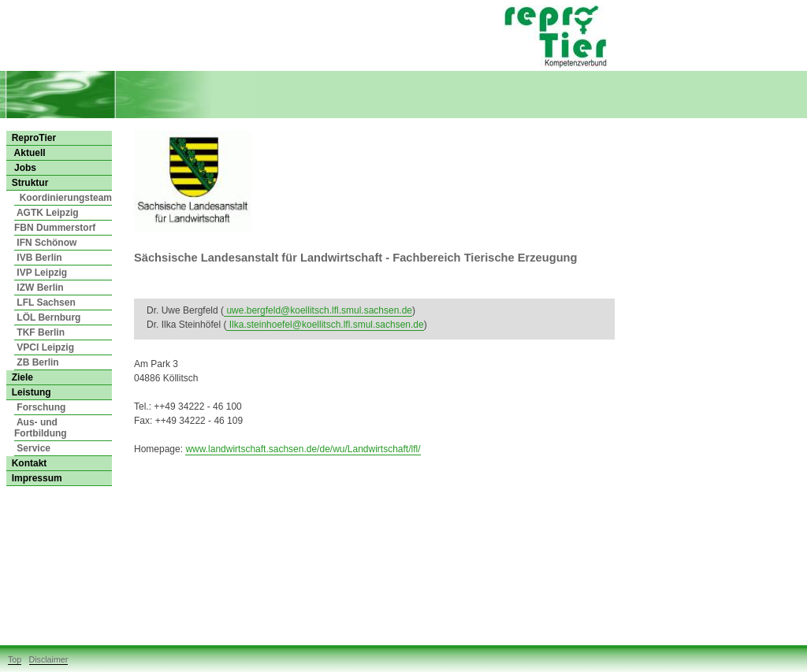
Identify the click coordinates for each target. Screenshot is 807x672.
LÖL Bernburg (47, 317)
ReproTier (31, 138)
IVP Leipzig (41, 273)
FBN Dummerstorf (55, 228)
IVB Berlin (38, 258)
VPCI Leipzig (44, 347)
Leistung (29, 392)
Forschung (40, 407)
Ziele (20, 377)
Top (15, 659)
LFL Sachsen (45, 303)
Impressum (34, 478)
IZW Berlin (39, 288)
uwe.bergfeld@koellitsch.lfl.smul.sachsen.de (318, 310)
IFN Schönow (45, 243)
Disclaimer (49, 659)
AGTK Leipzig (46, 213)
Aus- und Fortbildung (41, 428)
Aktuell (26, 153)
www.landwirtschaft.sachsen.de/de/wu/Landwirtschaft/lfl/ (303, 449)
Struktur (27, 183)
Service (32, 448)
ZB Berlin (37, 362)
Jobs (21, 168)
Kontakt (26, 463)
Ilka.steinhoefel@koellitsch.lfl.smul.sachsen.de (325, 325)
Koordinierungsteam (63, 198)
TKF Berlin (39, 332)
